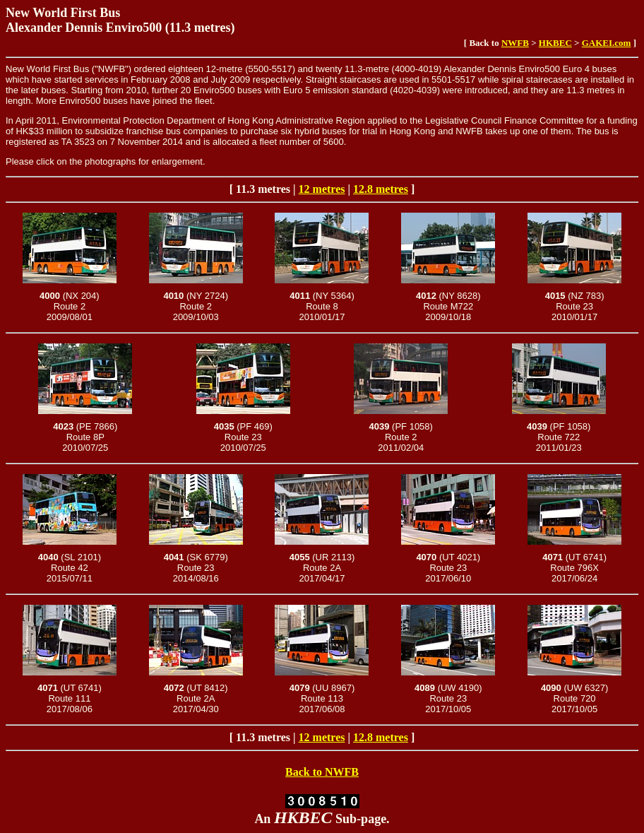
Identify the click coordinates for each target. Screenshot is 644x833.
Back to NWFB (322, 772)
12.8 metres (381, 189)
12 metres (322, 189)
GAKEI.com (607, 43)
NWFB (515, 43)
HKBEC (555, 43)
